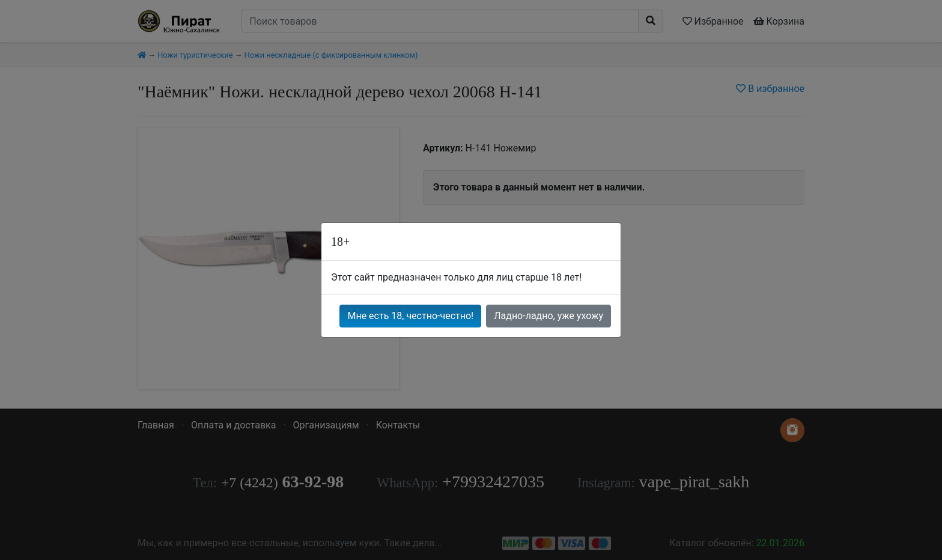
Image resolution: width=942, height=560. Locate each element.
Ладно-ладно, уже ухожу (548, 316)
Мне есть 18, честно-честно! (410, 316)
